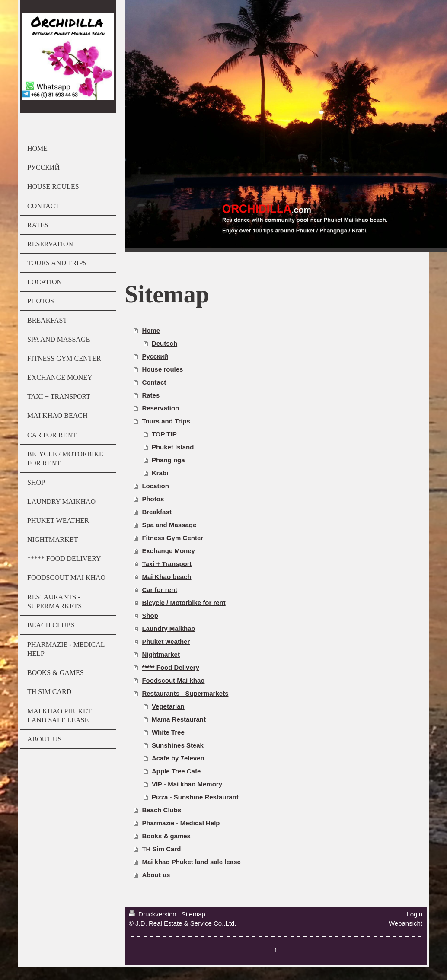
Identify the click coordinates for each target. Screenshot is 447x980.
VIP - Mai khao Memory (187, 784)
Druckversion (153, 914)
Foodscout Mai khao (173, 680)
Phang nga (168, 460)
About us (156, 875)
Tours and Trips (166, 421)
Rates (151, 395)
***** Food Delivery (171, 667)
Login (414, 914)
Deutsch (164, 343)
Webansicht (405, 923)
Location (155, 486)
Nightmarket (161, 654)
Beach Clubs (161, 810)
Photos (153, 499)
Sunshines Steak (178, 745)
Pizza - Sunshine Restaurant (195, 797)
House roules (162, 369)
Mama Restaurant (179, 719)
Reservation (160, 408)
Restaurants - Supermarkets (185, 693)
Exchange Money (168, 551)
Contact (154, 382)
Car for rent (160, 590)
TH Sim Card (161, 849)
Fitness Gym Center (172, 538)
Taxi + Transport (167, 564)
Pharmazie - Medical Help (181, 823)
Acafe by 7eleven (178, 758)
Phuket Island (173, 447)
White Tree (168, 732)
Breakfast (156, 512)
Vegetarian (168, 706)
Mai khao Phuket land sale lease (191, 862)
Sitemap (193, 914)
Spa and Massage (169, 525)
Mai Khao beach (166, 577)
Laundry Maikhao (168, 628)
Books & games (166, 836)
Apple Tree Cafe (176, 771)
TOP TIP (164, 434)
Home (151, 330)
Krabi (160, 473)
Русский (155, 356)
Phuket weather (166, 641)
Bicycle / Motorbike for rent (184, 603)
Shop (150, 616)
